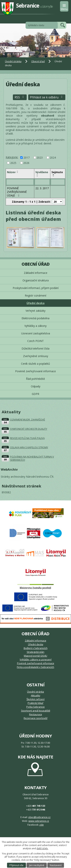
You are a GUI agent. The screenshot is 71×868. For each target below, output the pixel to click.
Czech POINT (35, 341)
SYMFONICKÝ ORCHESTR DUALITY (29, 429)
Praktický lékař (35, 703)
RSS (20, 97)
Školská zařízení (35, 699)
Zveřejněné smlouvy (36, 356)
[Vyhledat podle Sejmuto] (58, 182)
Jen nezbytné (37, 865)
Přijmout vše (16, 865)
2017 (27, 158)
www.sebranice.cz (39, 821)
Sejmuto (57, 172)
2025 (13, 163)
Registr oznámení (35, 295)
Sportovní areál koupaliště (36, 711)
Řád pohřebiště (35, 379)
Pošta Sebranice (35, 707)
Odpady (36, 386)
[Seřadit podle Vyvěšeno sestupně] (37, 176)
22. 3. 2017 (42, 188)
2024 (53, 158)
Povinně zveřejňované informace (35, 371)
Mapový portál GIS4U (35, 656)
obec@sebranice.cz (39, 817)
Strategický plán (35, 652)
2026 (26, 163)
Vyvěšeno (42, 172)
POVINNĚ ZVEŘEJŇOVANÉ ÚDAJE (17, 192)
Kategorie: (12, 157)
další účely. (42, 848)
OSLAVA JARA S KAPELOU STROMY (29, 447)
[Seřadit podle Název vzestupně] (18, 171)
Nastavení (56, 865)
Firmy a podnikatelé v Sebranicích (35, 667)
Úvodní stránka (13, 61)
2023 (40, 158)
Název (11, 172)
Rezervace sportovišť (35, 718)
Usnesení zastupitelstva (36, 333)
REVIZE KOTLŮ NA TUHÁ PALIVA (27, 438)
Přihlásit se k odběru (47, 97)
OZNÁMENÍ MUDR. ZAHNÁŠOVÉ (28, 420)
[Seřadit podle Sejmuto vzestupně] (54, 175)
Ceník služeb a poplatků (35, 364)
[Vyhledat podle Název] (20, 182)
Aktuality (35, 696)
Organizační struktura (36, 280)
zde (42, 825)
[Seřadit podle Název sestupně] (18, 173)
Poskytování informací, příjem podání (36, 288)
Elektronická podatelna (35, 318)
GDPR (35, 394)
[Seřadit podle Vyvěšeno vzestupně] (37, 175)
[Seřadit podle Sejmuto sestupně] (54, 176)
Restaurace (36, 714)
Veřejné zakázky (35, 311)
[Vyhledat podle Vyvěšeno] (42, 182)
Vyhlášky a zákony (35, 326)
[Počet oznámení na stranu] (57, 202)
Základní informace (36, 273)
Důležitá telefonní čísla (35, 348)
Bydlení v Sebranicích (36, 648)
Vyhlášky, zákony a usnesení (36, 660)
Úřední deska (35, 303)
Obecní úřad (38, 61)
